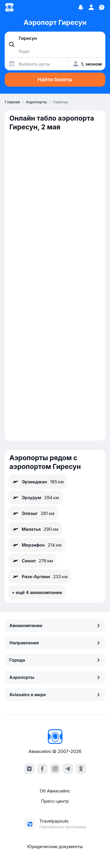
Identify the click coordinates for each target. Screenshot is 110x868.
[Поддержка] (102, 7)
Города (55, 660)
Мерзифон (37, 545)
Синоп (32, 561)
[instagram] (55, 769)
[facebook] (42, 769)
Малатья (35, 529)
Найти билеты (55, 80)
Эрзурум (35, 497)
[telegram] (68, 769)
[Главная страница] (9, 7)
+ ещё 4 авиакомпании (37, 592)
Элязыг (33, 513)
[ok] (81, 769)
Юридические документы (55, 846)
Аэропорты (55, 677)
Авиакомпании (55, 625)
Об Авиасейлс (55, 791)
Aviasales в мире (55, 695)
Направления (55, 643)
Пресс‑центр (55, 801)
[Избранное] (81, 7)
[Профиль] (91, 7)
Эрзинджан (38, 482)
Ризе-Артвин (40, 576)
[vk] (29, 769)
